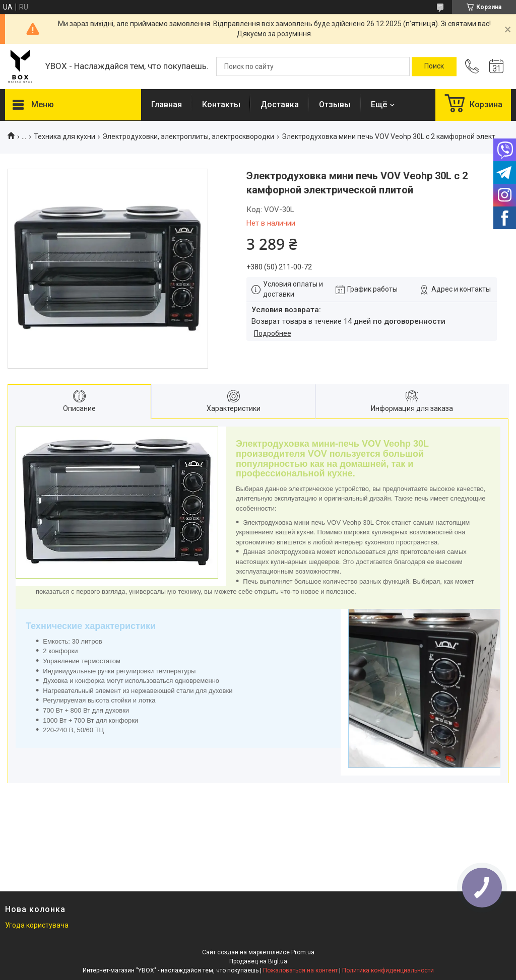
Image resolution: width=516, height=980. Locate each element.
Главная (167, 104)
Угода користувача (37, 925)
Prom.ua (303, 952)
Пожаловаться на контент (300, 970)
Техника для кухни (64, 136)
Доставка (280, 104)
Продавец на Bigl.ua (258, 961)
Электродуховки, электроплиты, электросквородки (188, 136)
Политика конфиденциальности (388, 970)
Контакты (221, 104)
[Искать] (434, 66)
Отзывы (335, 104)
